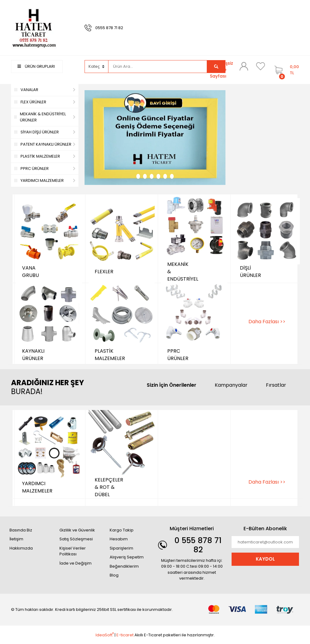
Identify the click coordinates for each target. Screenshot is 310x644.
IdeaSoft (105, 635)
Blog (114, 575)
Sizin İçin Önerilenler (172, 385)
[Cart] (285, 70)
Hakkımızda (21, 548)
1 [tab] (138, 176)
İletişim (16, 539)
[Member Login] (244, 66)
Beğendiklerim (124, 566)
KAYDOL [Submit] (265, 559)
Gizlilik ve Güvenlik (77, 530)
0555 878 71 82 (109, 28)
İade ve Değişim (76, 563)
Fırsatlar (276, 385)
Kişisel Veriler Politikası (73, 551)
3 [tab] (152, 176)
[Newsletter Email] (265, 542)
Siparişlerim (121, 548)
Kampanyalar (231, 385)
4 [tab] (158, 176)
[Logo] (34, 27)
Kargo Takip (122, 530)
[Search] (158, 67)
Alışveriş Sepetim (127, 557)
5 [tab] (165, 176)
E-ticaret (125, 635)
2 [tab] (145, 176)
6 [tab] (172, 176)
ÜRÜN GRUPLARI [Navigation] (36, 66)
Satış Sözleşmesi (76, 539)
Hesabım (119, 539)
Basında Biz (21, 530)
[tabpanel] (155, 138)
